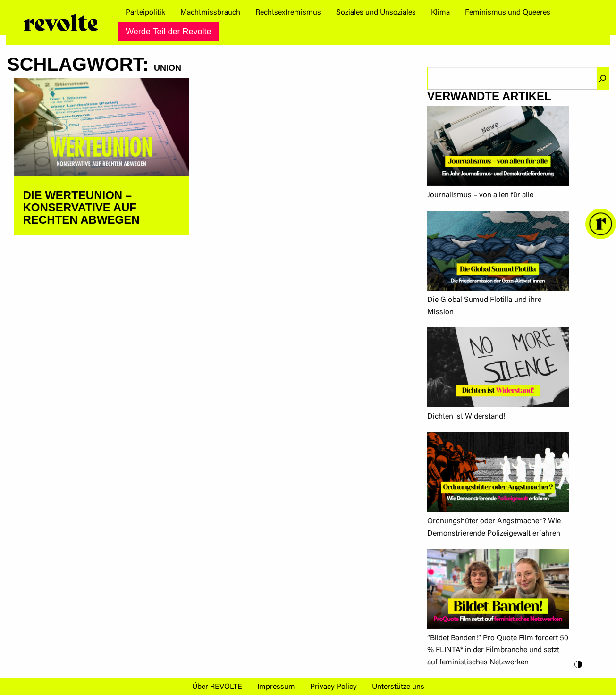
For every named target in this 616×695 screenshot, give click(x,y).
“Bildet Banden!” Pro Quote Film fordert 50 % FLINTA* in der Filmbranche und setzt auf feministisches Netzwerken (498, 650)
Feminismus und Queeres (508, 13)
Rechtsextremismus (288, 13)
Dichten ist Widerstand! (466, 417)
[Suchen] (603, 78)
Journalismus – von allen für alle (480, 195)
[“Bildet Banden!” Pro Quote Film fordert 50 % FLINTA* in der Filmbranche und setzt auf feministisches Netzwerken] (498, 591)
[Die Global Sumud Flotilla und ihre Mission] (498, 253)
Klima (440, 13)
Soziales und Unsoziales (376, 13)
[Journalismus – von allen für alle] (498, 148)
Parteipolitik (145, 13)
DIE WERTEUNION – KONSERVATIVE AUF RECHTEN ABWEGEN (81, 208)
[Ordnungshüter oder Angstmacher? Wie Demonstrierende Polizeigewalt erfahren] (498, 474)
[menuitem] (145, 13)
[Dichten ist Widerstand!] (498, 369)
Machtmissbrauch (210, 13)
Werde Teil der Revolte (168, 32)
